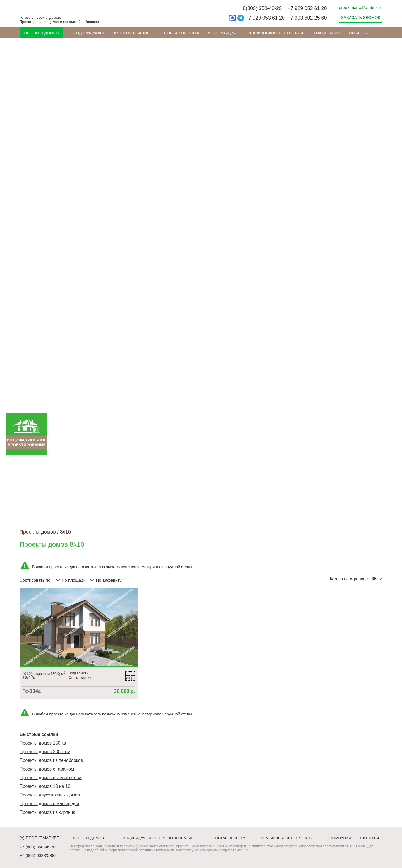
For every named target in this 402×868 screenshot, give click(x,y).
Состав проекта (182, 33)
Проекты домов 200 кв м (45, 752)
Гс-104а (32, 691)
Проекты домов (41, 33)
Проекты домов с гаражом (47, 769)
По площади (71, 580)
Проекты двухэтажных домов (50, 795)
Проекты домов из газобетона (51, 778)
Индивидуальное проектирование (112, 33)
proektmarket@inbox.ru (361, 7)
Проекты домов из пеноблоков (51, 760)
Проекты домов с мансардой (49, 804)
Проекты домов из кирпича (47, 812)
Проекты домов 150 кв (43, 743)
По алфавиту (106, 580)
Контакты (357, 33)
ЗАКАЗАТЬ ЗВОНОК (361, 17)
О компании (327, 33)
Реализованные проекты (275, 33)
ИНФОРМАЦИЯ (222, 33)
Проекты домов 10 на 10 (45, 786)
